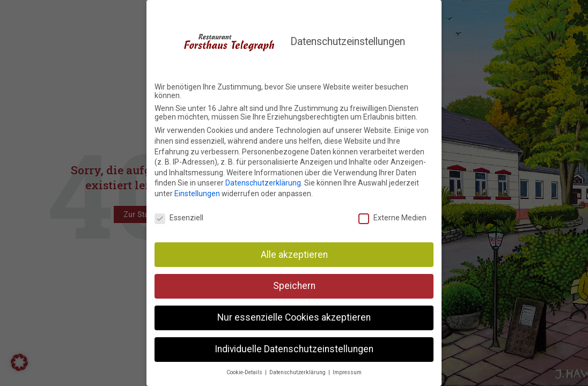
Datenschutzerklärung (263, 182)
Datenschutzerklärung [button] (298, 371)
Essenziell (179, 216)
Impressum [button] (347, 371)
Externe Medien (392, 216)
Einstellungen (197, 192)
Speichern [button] (294, 285)
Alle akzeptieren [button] (294, 253)
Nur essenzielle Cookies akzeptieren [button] (294, 316)
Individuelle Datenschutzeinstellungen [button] (294, 348)
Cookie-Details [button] (245, 371)
